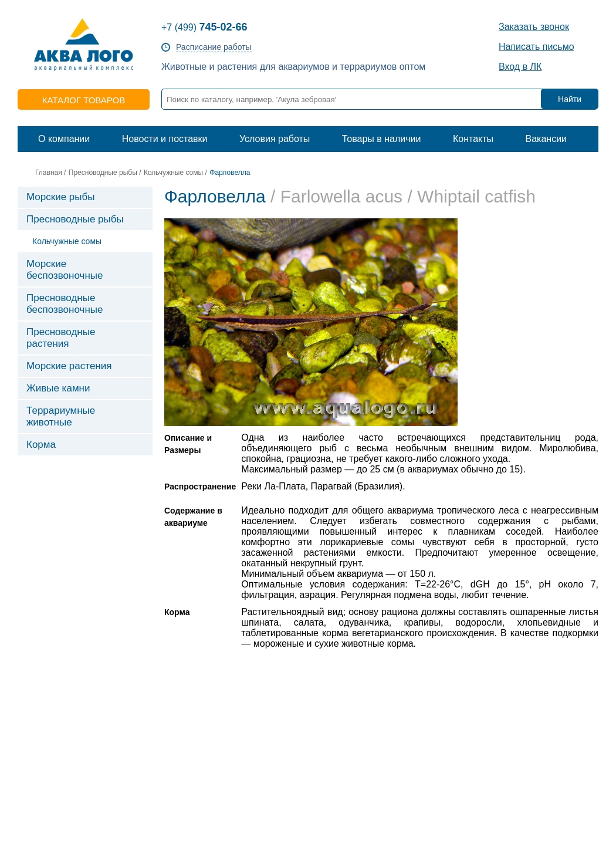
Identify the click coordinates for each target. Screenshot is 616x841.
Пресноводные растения (61, 338)
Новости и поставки (165, 139)
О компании (64, 139)
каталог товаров (84, 100)
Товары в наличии (382, 139)
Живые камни (58, 388)
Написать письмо (537, 47)
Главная (49, 173)
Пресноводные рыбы (103, 173)
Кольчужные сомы (173, 173)
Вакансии (546, 139)
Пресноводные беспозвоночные (65, 304)
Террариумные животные (61, 416)
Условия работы (275, 139)
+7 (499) (204, 27)
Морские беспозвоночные (65, 270)
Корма (41, 445)
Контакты (473, 139)
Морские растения (69, 366)
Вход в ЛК (520, 67)
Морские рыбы (61, 197)
